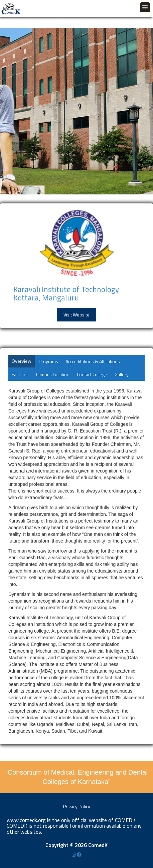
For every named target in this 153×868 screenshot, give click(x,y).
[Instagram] (74, 854)
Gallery (122, 374)
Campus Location (53, 374)
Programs (48, 361)
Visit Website (76, 315)
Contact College (92, 374)
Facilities (20, 374)
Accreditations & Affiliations (93, 361)
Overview (22, 361)
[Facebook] (79, 854)
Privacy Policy (77, 806)
